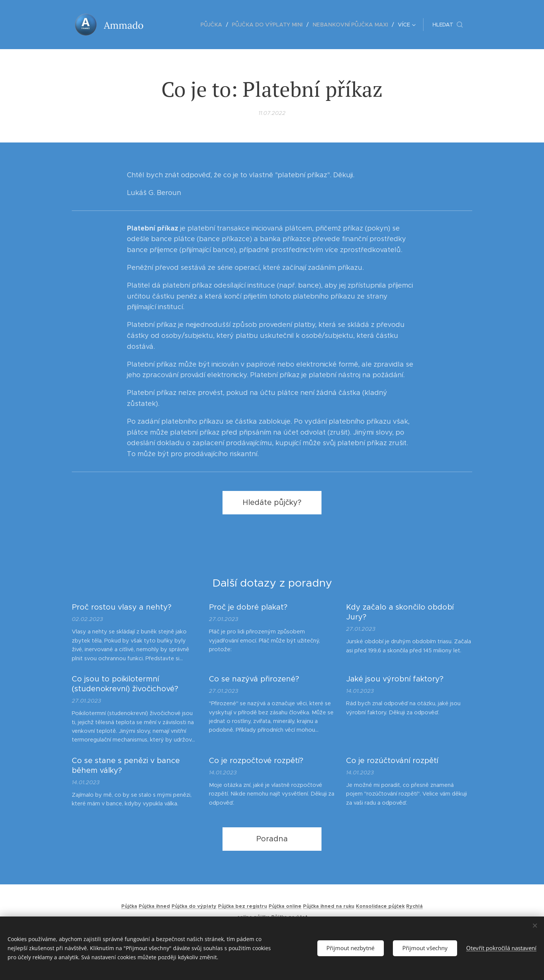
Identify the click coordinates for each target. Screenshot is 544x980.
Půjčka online (285, 906)
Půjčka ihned (154, 906)
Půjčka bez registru (243, 906)
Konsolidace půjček (380, 906)
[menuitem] (173, 25)
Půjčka (129, 906)
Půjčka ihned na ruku (329, 906)
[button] (448, 25)
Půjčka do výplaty (194, 906)
